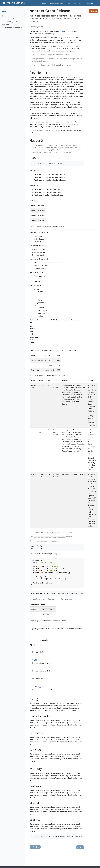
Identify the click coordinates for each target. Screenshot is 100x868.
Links (62, 31)
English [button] (90, 3)
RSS (94, 11)
